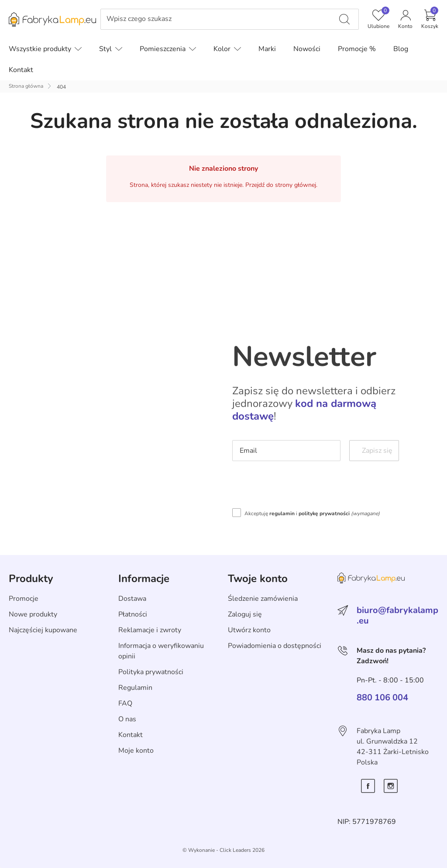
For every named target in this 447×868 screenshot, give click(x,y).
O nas (127, 719)
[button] (430, 19)
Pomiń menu (20, 26)
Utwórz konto (249, 630)
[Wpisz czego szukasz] (344, 19)
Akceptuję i (312, 513)
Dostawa (132, 599)
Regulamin (135, 688)
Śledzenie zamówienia (263, 599)
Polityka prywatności (151, 672)
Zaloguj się (245, 614)
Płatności (133, 614)
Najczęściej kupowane (43, 630)
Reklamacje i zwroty (150, 630)
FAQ (125, 703)
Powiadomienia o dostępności (275, 646)
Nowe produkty (33, 614)
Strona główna (26, 86)
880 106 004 (382, 698)
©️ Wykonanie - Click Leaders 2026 (223, 850)
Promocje (24, 599)
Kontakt (131, 735)
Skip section (28, 560)
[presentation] (299, 487)
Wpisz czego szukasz (139, 19)
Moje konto (136, 751)
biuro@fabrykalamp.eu (397, 615)
